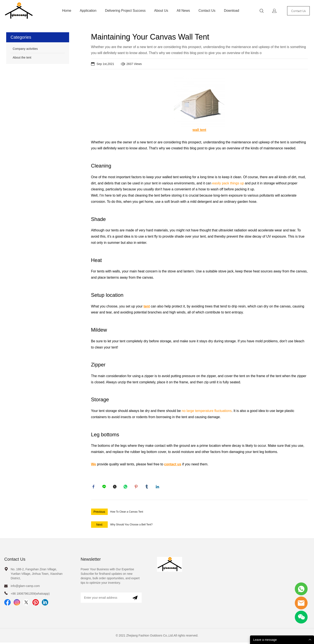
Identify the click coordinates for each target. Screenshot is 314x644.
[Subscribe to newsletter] (135, 599)
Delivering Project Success (125, 11)
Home (67, 11)
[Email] (104, 599)
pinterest (137, 487)
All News (183, 11)
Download (232, 11)
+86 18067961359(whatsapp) (30, 595)
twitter (116, 487)
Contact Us (207, 11)
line (105, 487)
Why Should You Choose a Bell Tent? (132, 526)
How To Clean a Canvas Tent (127, 513)
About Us (161, 11)
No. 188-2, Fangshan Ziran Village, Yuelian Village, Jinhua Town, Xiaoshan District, (37, 575)
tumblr (148, 487)
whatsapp (126, 487)
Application (88, 11)
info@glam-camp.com (25, 587)
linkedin (158, 487)
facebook (94, 487)
